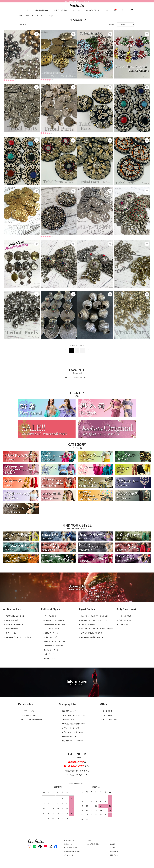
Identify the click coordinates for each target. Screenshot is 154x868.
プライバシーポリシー (71, 855)
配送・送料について (69, 711)
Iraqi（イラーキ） (50, 654)
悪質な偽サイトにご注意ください (73, 741)
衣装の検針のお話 (12, 629)
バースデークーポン (28, 711)
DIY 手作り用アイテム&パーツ (33, 16)
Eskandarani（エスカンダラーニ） (56, 646)
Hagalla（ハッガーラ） (52, 650)
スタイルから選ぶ (60, 10)
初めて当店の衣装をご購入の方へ (73, 724)
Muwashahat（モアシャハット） (55, 641)
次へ (89, 350)
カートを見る (114, 851)
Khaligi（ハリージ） (51, 637)
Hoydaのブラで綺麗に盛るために (93, 637)
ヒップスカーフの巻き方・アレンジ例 (95, 616)
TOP (21, 16)
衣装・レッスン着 (125, 620)
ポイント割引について (28, 715)
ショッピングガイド (93, 10)
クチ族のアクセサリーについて (54, 624)
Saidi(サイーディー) (51, 633)
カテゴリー (25, 10)
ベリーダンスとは (50, 616)
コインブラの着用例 (88, 624)
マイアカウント (115, 840)
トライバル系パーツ (50, 16)
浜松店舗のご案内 (12, 620)
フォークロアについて (51, 629)
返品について (68, 844)
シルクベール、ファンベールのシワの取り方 (97, 629)
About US (76, 10)
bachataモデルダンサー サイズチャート (20, 637)
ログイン (113, 848)
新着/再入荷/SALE (42, 10)
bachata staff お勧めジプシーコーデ (94, 620)
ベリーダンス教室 (125, 616)
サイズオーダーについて (70, 728)
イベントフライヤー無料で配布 (32, 719)
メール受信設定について (70, 736)
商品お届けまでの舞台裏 (14, 624)
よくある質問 (107, 711)
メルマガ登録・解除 (110, 719)
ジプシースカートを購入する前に (73, 732)
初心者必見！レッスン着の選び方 (55, 620)
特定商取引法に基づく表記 (72, 851)
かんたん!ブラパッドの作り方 (92, 633)
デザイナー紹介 (11, 633)
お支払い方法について (71, 848)
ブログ (89, 840)
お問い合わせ (107, 715)
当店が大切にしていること (15, 616)
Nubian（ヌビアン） (51, 658)
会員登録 (113, 844)
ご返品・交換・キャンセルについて (74, 715)
